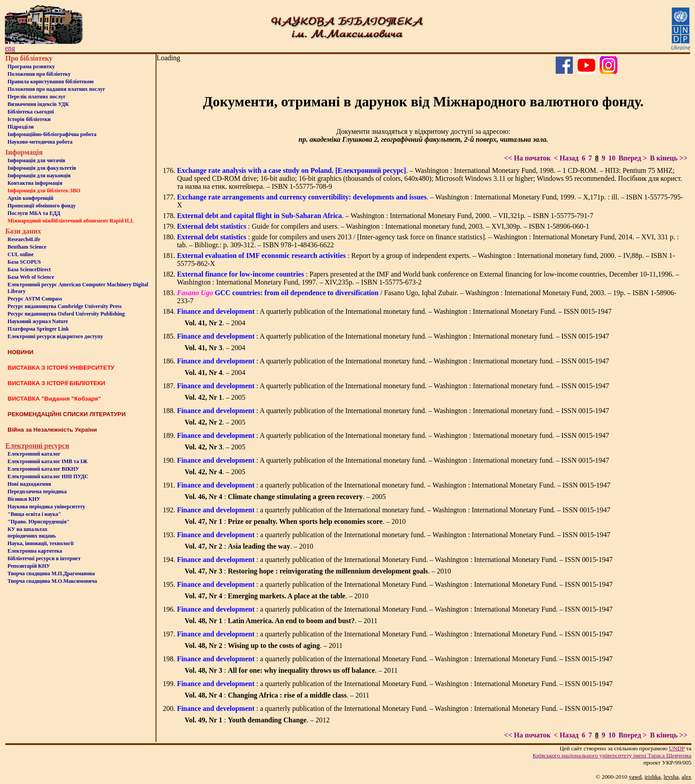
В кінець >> (669, 158)
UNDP (677, 748)
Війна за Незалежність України (52, 430)
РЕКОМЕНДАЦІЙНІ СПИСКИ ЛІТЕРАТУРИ (67, 414)
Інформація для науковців (39, 176)
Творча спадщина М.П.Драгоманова (51, 573)
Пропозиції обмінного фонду (42, 206)
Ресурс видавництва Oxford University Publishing (66, 314)
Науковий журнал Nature (38, 321)
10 (612, 158)
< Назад (566, 158)
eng (10, 48)
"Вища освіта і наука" (34, 514)
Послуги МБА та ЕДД (34, 213)
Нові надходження (29, 484)
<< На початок (527, 158)
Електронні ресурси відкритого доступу (55, 336)
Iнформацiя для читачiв (36, 160)
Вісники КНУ (24, 499)
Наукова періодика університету (46, 507)
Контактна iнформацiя (35, 183)
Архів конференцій (31, 198)
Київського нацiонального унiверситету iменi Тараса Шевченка (612, 755)
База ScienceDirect (29, 269)
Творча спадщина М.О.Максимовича (52, 581)
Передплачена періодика (37, 491)
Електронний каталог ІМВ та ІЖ (48, 461)
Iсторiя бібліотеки (29, 119)
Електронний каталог (34, 454)
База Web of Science (31, 277)
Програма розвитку (31, 66)
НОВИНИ (20, 352)
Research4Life (24, 239)
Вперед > (633, 158)
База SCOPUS (24, 262)
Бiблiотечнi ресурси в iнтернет (44, 558)
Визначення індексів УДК (38, 104)
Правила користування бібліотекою (51, 82)
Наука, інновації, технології (41, 543)
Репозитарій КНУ (29, 566)
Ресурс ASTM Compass (35, 299)
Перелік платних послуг (37, 97)
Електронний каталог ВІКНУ (43, 469)
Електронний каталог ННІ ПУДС (48, 476)
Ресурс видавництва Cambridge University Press (64, 306)
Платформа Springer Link (38, 329)
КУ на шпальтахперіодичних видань (32, 532)
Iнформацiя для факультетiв (42, 168)
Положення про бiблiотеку (39, 74)
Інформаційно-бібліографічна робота (52, 134)
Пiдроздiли (21, 127)
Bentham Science (27, 247)
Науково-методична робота (40, 142)
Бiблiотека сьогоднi (31, 112)
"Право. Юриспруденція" (39, 522)
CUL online (21, 254)
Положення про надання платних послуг (56, 89)
